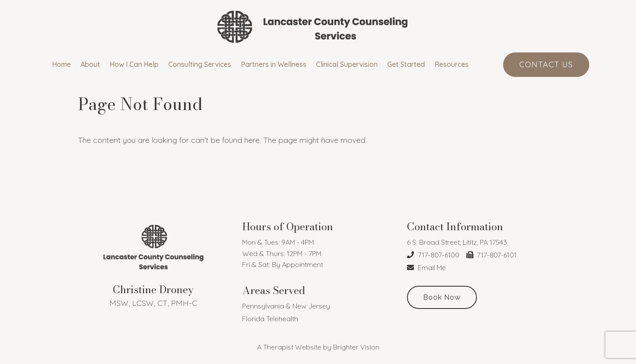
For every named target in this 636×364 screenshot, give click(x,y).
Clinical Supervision (347, 64)
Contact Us (546, 64)
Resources (452, 64)
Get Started (406, 64)
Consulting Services (200, 64)
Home (61, 64)
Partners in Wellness (274, 64)
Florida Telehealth (270, 319)
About (90, 64)
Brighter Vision (356, 347)
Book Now (442, 297)
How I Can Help (134, 64)
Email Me (426, 267)
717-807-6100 (433, 255)
